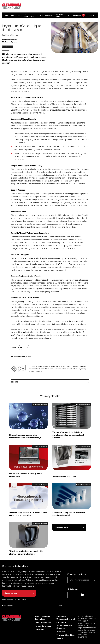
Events (40, 15)
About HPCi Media (43, 623)
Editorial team (59, 15)
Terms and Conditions (66, 635)
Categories (16, 15)
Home (7, 15)
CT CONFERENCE (29, 15)
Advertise (61, 631)
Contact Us (40, 630)
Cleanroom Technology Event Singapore (64, 625)
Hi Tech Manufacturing (8, 47)
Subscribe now (61, 528)
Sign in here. (22, 599)
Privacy (60, 638)
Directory (49, 15)
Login (91, 15)
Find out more (8, 606)
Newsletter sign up (43, 626)
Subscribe (79, 15)
